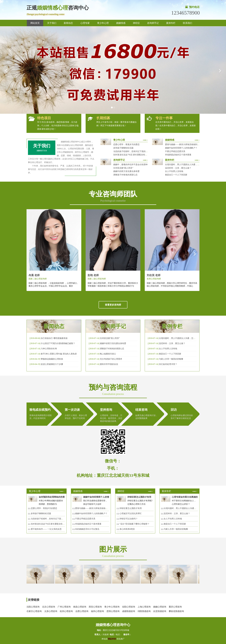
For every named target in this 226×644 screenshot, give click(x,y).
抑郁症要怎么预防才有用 (131, 508)
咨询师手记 (153, 23)
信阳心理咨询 (129, 607)
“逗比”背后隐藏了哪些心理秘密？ (134, 524)
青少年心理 (103, 23)
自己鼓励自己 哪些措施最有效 (54, 338)
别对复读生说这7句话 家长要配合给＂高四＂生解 (135, 155)
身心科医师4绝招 (128, 529)
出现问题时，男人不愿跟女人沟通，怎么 (182, 508)
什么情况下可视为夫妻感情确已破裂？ (58, 343)
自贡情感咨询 (160, 611)
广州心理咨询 (64, 607)
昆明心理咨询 (113, 611)
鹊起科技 (112, 639)
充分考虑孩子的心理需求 (111, 359)
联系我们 (188, 23)
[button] (6, 70)
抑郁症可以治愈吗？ (129, 519)
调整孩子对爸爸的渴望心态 (125, 175)
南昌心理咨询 (80, 607)
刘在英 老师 (154, 275)
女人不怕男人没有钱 (174, 171)
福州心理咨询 (97, 611)
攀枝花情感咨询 (176, 611)
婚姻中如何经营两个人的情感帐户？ (181, 148)
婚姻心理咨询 (160, 607)
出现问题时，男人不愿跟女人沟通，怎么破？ (185, 165)
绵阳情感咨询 (144, 611)
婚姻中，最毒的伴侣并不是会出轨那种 (130, 165)
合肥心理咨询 (82, 611)
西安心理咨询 (95, 607)
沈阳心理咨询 (33, 607)
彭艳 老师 (93, 275)
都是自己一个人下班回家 (176, 175)
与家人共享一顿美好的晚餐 (171, 359)
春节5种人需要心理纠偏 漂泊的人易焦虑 (59, 354)
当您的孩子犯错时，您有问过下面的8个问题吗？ (135, 151)
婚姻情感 (121, 23)
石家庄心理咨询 (34, 611)
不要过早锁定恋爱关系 (175, 151)
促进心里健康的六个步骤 (52, 364)
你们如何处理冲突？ (168, 364)
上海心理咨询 (144, 607)
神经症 (136, 23)
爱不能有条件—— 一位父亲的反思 (46, 529)
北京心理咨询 (49, 607)
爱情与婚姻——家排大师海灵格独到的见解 (184, 144)
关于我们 (52, 23)
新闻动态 (68, 23)
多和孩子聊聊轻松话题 (123, 148)
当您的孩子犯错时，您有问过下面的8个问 (50, 519)
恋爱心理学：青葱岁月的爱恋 (126, 144)
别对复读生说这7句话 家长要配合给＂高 (49, 524)
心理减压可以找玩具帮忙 (131, 514)
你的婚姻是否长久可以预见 (87, 529)
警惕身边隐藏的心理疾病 (52, 359)
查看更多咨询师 (113, 305)
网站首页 (35, 23)
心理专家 (85, 23)
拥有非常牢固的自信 (109, 364)
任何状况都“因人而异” (123, 168)
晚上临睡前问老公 (108, 354)
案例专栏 (171, 23)
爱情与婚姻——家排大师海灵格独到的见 (93, 508)
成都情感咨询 (129, 611)
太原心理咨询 (51, 611)
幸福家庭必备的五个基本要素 (178, 155)
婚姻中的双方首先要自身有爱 (126, 171)
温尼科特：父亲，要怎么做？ (178, 168)
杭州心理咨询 (66, 611)
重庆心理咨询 (175, 607)
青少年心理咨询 (112, 607)
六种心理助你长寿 (49, 349)
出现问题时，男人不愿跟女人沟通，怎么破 (178, 338)
